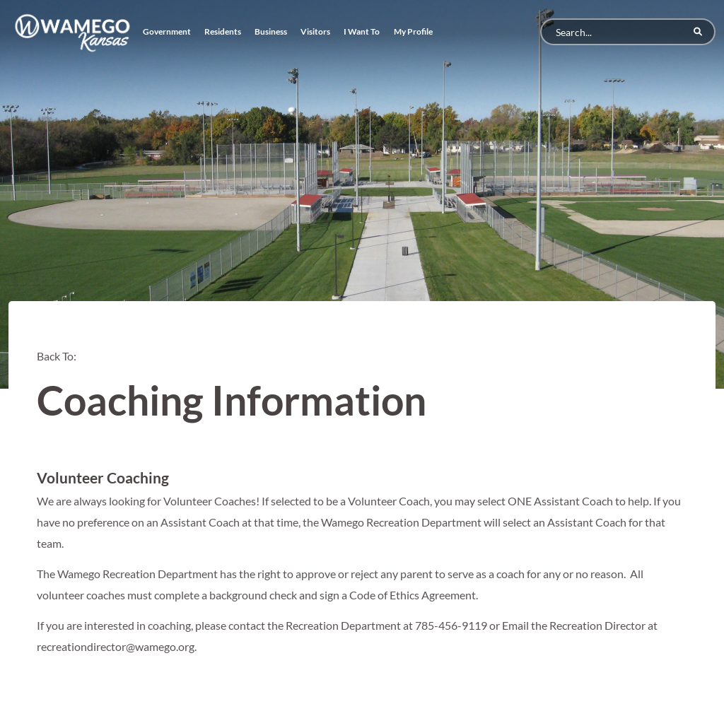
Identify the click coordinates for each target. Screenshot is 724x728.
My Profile (413, 31)
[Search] (628, 32)
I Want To (362, 31)
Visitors (315, 31)
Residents (223, 31)
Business (271, 31)
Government (167, 31)
